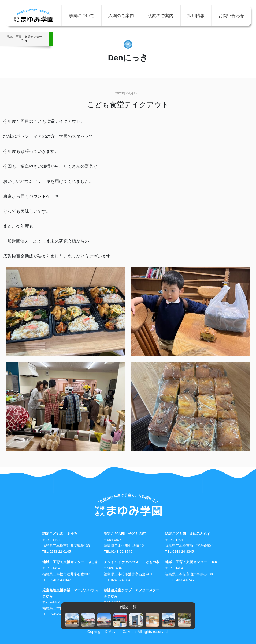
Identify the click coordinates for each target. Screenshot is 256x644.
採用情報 (196, 16)
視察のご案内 (161, 16)
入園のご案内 (121, 16)
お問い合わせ (231, 16)
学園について (81, 16)
